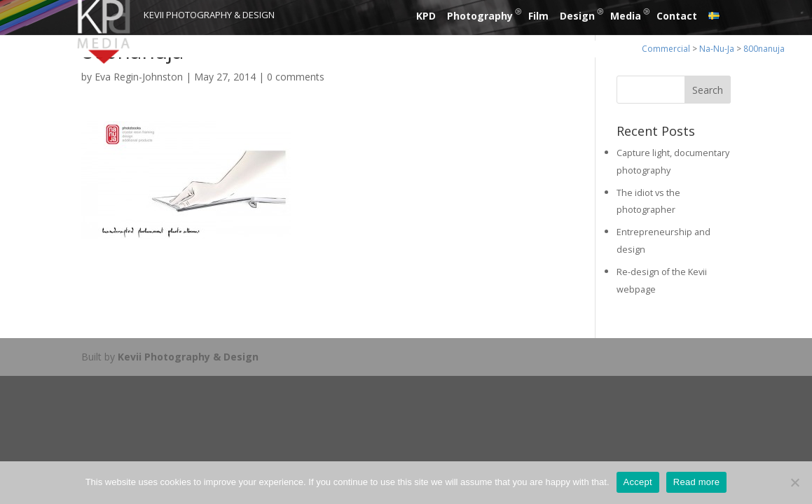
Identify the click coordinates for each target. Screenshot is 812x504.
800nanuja (764, 49)
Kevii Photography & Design (188, 357)
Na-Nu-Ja (717, 49)
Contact (677, 16)
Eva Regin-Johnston (139, 77)
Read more (697, 482)
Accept (638, 482)
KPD (426, 16)
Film (538, 16)
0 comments (296, 77)
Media (626, 16)
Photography (480, 16)
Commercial (666, 49)
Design (577, 16)
